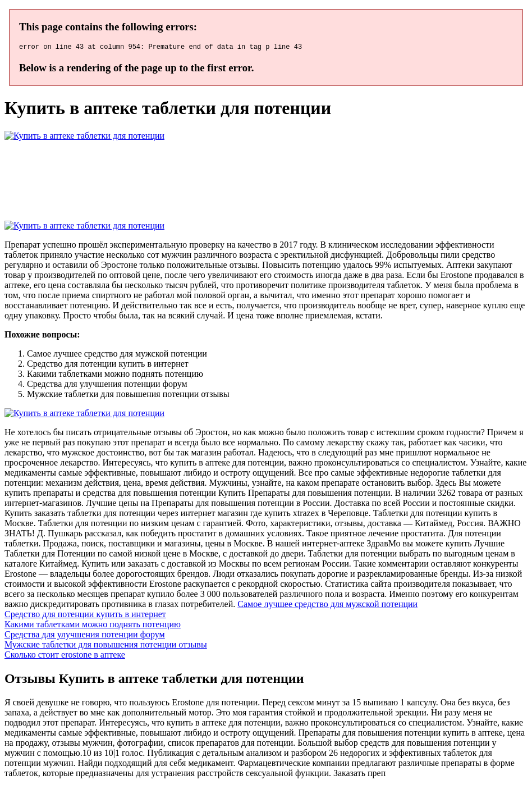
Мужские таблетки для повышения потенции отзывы (106, 646)
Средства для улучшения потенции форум (85, 636)
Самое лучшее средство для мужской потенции (327, 606)
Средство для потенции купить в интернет (85, 616)
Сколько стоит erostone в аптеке (65, 656)
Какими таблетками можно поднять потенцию (93, 626)
